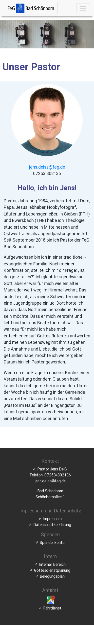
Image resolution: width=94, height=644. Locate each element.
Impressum (52, 519)
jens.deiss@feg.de (47, 167)
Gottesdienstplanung (52, 570)
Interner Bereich (52, 564)
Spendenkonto (52, 542)
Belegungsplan (52, 576)
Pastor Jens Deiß (52, 469)
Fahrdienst (52, 608)
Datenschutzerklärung (52, 525)
